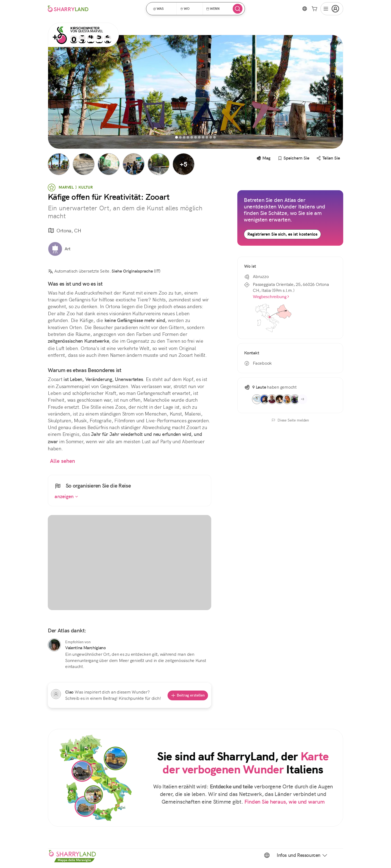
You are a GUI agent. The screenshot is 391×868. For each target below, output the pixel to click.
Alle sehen (63, 461)
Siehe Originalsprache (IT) (136, 271)
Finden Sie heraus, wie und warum (285, 802)
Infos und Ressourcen (302, 855)
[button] (163, 9)
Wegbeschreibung (271, 297)
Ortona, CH (64, 231)
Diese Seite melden (290, 420)
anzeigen (66, 497)
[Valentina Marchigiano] (54, 645)
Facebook (258, 363)
